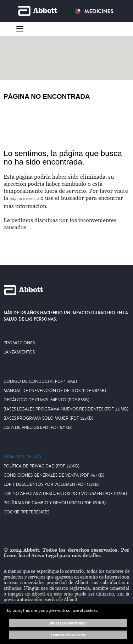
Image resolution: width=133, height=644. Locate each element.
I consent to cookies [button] (68, 635)
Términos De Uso (22, 457)
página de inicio (24, 199)
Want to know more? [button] (68, 623)
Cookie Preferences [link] (26, 512)
